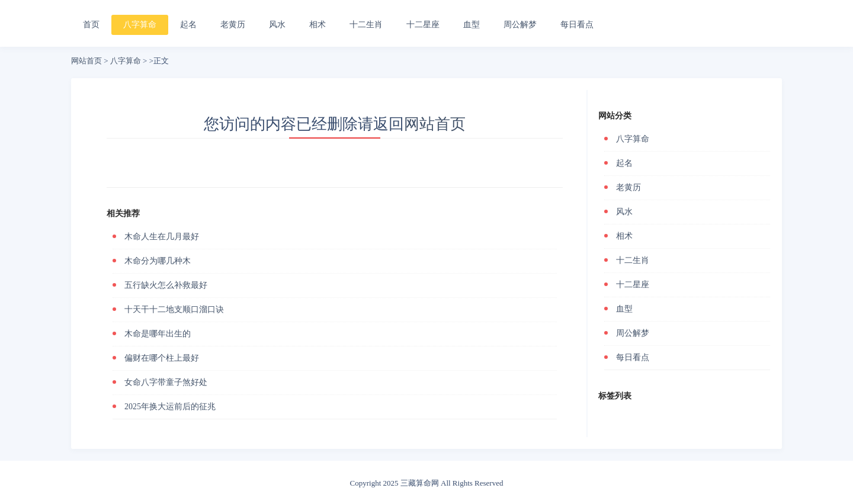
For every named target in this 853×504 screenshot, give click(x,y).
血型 (472, 25)
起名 (188, 25)
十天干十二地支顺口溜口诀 (174, 309)
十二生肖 (366, 25)
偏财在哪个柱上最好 (162, 358)
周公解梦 (520, 25)
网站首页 (86, 61)
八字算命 (140, 25)
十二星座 (423, 25)
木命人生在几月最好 (162, 237)
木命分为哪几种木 (158, 261)
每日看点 (577, 25)
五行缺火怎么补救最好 (166, 285)
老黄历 (233, 25)
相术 (318, 25)
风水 (277, 25)
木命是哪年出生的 (158, 334)
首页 (91, 25)
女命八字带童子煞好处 (166, 382)
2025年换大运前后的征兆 (170, 407)
